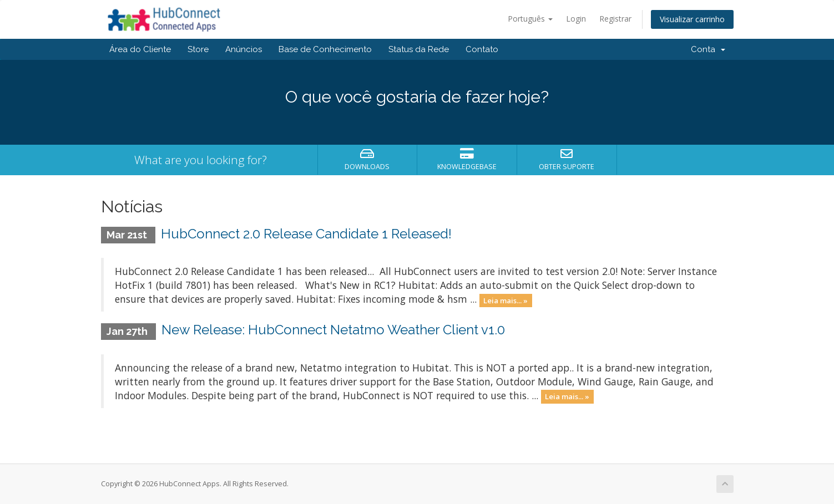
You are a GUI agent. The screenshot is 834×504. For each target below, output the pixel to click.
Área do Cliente (140, 49)
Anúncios (244, 49)
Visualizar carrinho (692, 19)
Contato (482, 49)
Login (576, 19)
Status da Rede (419, 49)
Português (530, 19)
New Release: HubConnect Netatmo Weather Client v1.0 (333, 330)
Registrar (615, 19)
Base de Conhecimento (325, 49)
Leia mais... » (506, 300)
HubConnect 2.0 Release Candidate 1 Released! (306, 234)
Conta (708, 49)
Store (198, 49)
